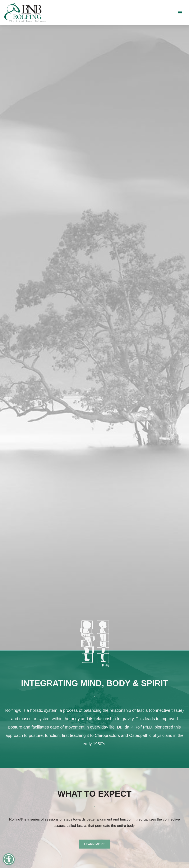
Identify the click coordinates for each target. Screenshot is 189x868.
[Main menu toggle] (180, 13)
